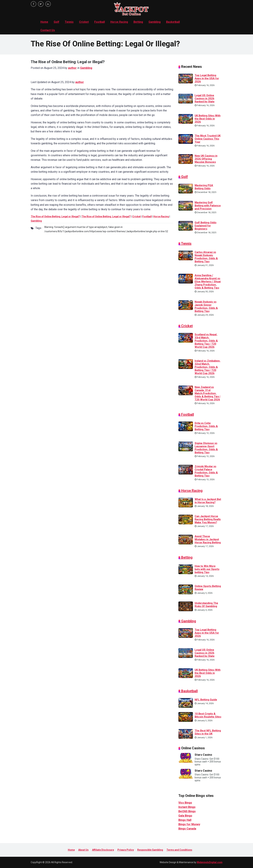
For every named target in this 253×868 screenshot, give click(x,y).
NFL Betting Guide (206, 700)
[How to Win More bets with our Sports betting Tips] (186, 569)
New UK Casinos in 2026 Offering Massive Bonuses (206, 159)
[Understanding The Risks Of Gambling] (186, 606)
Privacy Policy (126, 850)
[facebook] (34, 4)
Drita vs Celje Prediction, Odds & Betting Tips (206, 426)
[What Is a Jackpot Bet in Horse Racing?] (186, 502)
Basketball (173, 22)
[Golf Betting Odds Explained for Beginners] (186, 225)
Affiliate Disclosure (103, 850)
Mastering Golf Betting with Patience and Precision (208, 206)
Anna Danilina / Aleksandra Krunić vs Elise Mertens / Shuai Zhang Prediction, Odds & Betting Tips (208, 282)
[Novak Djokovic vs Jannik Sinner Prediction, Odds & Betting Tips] (186, 305)
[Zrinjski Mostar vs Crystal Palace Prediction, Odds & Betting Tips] (186, 469)
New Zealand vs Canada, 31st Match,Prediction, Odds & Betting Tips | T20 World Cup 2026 (207, 393)
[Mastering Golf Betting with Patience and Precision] (186, 205)
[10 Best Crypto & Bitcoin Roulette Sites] (186, 717)
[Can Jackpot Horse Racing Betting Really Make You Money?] (186, 519)
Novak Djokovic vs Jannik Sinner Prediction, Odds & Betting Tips (206, 306)
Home (44, 22)
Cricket (84, 22)
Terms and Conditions (179, 850)
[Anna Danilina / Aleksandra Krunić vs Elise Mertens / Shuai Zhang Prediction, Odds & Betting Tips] (186, 278)
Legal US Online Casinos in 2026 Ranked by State (205, 98)
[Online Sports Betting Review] (186, 589)
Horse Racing (119, 22)
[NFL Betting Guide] (186, 703)
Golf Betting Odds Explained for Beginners (206, 226)
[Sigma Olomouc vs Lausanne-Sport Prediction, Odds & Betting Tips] (186, 446)
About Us (83, 850)
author (72, 68)
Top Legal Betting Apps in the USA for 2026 (207, 78)
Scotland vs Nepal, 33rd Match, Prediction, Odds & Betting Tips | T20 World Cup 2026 (206, 341)
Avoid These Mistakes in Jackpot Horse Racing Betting (208, 539)
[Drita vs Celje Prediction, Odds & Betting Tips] (186, 426)
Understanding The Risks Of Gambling (206, 605)
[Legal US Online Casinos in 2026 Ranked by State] (186, 98)
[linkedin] (48, 4)
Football (100, 22)
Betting (138, 22)
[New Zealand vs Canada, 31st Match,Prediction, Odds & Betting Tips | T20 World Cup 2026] (186, 390)
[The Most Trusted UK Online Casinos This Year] (186, 139)
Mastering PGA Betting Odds (204, 187)
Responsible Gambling (150, 850)
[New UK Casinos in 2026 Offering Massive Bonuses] (186, 159)
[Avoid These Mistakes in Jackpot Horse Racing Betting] (186, 539)
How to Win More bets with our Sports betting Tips (207, 569)
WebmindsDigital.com (210, 862)
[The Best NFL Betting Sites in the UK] (186, 734)
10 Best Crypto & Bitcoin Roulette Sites (208, 715)
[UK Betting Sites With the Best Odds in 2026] (186, 119)
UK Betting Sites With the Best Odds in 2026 (208, 119)
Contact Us (48, 30)
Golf (56, 22)
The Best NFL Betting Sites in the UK (208, 732)
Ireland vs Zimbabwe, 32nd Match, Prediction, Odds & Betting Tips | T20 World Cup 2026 (207, 367)
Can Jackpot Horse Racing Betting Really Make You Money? (208, 519)
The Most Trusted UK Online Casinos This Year (208, 139)
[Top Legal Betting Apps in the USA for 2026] (186, 78)
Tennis (69, 22)
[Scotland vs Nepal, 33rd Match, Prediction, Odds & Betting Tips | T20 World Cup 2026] (186, 338)
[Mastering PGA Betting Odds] (186, 188)
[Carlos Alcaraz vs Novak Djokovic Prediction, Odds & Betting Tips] (186, 255)
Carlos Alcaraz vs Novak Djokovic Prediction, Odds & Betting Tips (206, 257)
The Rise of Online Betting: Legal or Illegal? (55, 216)
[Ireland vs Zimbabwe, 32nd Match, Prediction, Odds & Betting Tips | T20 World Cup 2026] (186, 364)
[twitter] (41, 4)
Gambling (155, 22)
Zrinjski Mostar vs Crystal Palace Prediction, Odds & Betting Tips (206, 471)
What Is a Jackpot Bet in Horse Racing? (208, 501)
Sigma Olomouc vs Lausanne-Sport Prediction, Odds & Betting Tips (206, 448)
